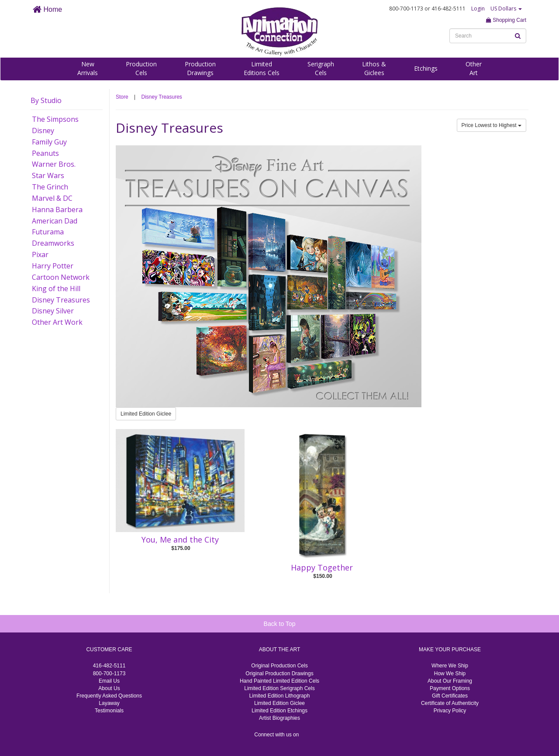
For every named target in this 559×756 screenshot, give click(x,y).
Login (478, 9)
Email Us (109, 681)
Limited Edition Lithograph (280, 696)
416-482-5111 (109, 666)
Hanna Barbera (57, 210)
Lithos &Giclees (374, 68)
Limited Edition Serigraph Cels (279, 688)
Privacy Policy (450, 711)
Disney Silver (53, 311)
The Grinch (50, 187)
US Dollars (506, 9)
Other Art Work (57, 322)
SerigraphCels (321, 68)
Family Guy (49, 142)
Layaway (109, 703)
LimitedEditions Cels (262, 68)
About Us (109, 688)
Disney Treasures (61, 300)
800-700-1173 (109, 674)
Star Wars (48, 175)
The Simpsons (55, 119)
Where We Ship (450, 666)
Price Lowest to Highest (492, 125)
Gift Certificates (450, 696)
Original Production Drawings (279, 674)
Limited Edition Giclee (146, 414)
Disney (43, 131)
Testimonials (109, 711)
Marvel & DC (52, 198)
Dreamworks (53, 243)
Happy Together (322, 567)
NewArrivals (88, 68)
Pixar (40, 254)
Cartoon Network (61, 277)
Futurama (48, 232)
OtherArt (474, 68)
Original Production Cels (279, 666)
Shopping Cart (506, 20)
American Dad (55, 221)
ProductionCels (141, 68)
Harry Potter (53, 266)
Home (47, 9)
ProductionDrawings (200, 68)
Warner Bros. (54, 164)
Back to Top (280, 624)
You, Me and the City (180, 540)
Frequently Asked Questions (109, 696)
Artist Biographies (279, 718)
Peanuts (45, 153)
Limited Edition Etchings (279, 711)
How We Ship (450, 674)
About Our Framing (450, 681)
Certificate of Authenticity (450, 703)
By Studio (46, 100)
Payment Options (450, 688)
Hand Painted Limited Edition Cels (279, 681)
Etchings (426, 68)
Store (122, 97)
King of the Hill (56, 289)
